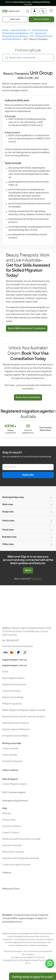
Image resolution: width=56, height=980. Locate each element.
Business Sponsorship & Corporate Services (23, 717)
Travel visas (8, 530)
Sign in (28, 570)
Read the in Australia (28, 3)
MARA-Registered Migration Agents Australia (24, 710)
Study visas (8, 512)
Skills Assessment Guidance (16, 723)
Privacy (18, 917)
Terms (17, 922)
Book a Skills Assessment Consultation (27, 328)
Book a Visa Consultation (28, 397)
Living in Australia (10, 749)
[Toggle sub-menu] (51, 498)
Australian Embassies (12, 761)
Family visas (8, 521)
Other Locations (10, 770)
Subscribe (28, 475)
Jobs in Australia (18, 30)
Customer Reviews (11, 691)
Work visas (8, 505)
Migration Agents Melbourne (16, 729)
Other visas (8, 544)
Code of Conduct (11, 833)
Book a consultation (42, 19)
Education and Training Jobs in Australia (21, 858)
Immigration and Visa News (15, 736)
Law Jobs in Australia (12, 845)
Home (5, 30)
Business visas (9, 537)
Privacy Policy (9, 820)
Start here (37, 579)
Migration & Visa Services (14, 685)
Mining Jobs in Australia (13, 852)
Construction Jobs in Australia (16, 865)
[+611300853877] (43, 11)
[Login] (35, 11)
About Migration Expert (13, 678)
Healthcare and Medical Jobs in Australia (21, 839)
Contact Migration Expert (14, 784)
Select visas (15, 19)
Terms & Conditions (12, 826)
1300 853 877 (13, 641)
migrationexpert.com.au (14, 660)
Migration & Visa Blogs (13, 697)
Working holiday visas (13, 497)
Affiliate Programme (12, 704)
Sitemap (6, 813)
